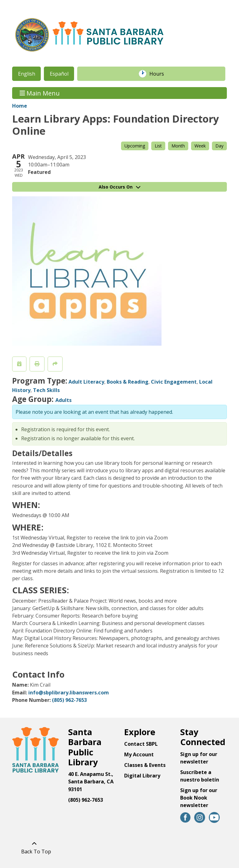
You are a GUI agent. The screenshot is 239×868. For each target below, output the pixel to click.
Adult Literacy (86, 382)
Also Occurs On (119, 187)
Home (20, 106)
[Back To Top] (34, 847)
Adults (63, 400)
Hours (160, 74)
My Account (139, 754)
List (158, 146)
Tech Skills (46, 390)
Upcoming (135, 146)
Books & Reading (128, 382)
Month (178, 146)
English (27, 74)
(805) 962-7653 (69, 700)
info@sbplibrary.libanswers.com (69, 693)
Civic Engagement (174, 382)
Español (59, 74)
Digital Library (142, 776)
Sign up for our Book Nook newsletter (199, 798)
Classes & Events (145, 765)
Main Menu (40, 93)
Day (219, 146)
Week (200, 146)
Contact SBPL (141, 744)
